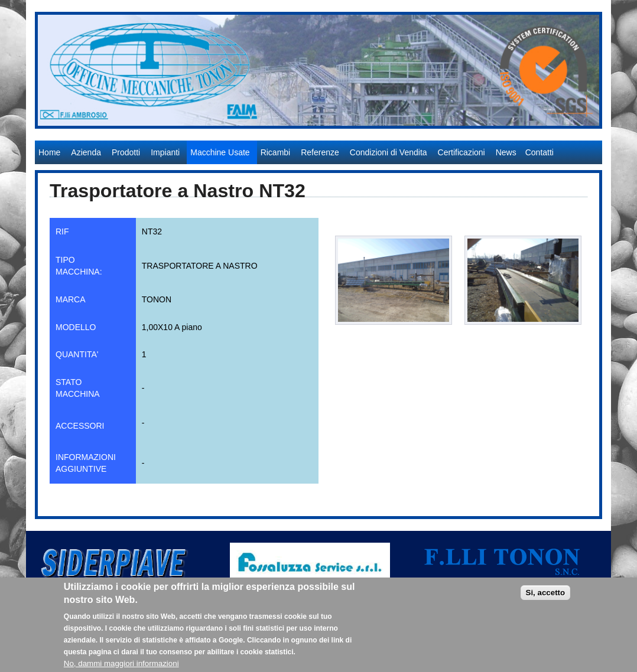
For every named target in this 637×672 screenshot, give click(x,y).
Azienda (86, 152)
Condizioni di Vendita (389, 152)
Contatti (539, 152)
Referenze (320, 152)
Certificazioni (461, 152)
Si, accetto (546, 599)
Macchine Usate (220, 152)
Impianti (165, 152)
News (506, 152)
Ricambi (276, 152)
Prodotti (126, 152)
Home (49, 152)
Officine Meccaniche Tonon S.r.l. (97, 135)
